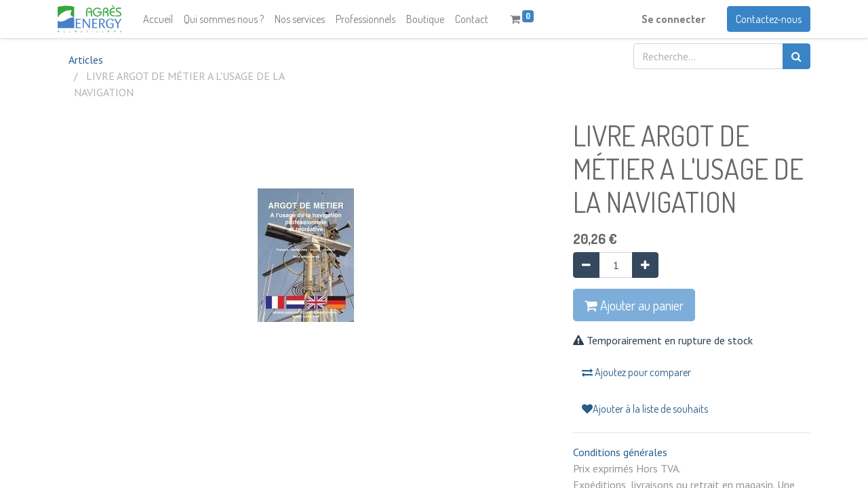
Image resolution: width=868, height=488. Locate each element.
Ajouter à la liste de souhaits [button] (645, 409)
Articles (86, 60)
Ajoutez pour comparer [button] (636, 372)
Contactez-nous (769, 19)
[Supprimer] (586, 265)
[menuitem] (158, 19)
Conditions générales (620, 452)
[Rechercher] (796, 56)
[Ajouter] (645, 265)
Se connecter (673, 19)
